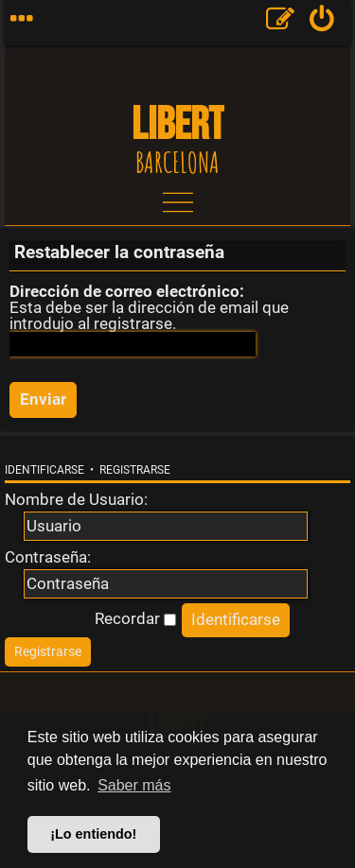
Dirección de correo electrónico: (127, 291)
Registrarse (135, 470)
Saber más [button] (134, 785)
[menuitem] (322, 23)
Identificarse (44, 470)
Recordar (135, 618)
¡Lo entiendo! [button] (93, 834)
